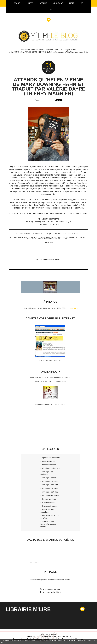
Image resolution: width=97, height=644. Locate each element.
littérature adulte (49, 502)
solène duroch (44, 239)
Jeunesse (58, 3)
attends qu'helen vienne (24, 237)
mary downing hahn (42, 237)
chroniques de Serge (50, 485)
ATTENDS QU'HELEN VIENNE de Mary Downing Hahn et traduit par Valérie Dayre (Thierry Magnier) (49, 87)
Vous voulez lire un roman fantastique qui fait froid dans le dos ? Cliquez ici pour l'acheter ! (48, 213)
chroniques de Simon (50, 488)
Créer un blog (45, 634)
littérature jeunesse (70, 234)
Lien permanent (23, 234)
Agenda (43, 3)
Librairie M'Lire (28, 609)
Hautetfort (53, 634)
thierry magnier (69, 237)
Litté (72, 3)
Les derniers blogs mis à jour (33, 637)
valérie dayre (56, 237)
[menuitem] (18, 3)
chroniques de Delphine (51, 468)
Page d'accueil (70, 50)
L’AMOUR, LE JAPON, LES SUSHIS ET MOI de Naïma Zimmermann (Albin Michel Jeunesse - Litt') (49, 52)
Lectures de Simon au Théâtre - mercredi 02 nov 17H (41, 50)
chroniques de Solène (52, 234)
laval (66, 239)
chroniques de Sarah (50, 481)
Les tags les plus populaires (64, 637)
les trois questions (49, 499)
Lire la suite (73, 308)
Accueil (18, 3)
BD (82, 3)
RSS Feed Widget (34, 562)
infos (31, 3)
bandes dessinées (49, 465)
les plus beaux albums (51, 496)
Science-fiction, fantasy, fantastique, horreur (48, 524)
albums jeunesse (49, 461)
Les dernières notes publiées (49, 637)
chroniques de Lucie (50, 478)
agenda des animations (51, 458)
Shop (49, 10)
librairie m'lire (57, 239)
